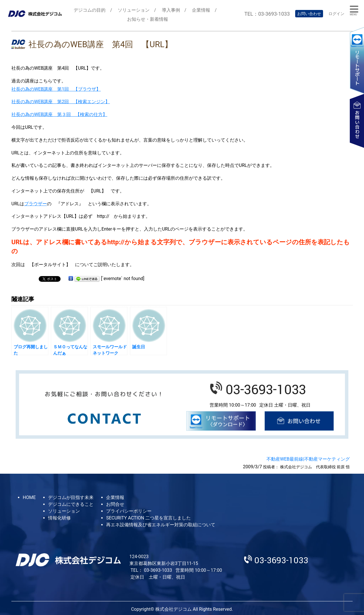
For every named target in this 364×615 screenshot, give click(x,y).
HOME (29, 497)
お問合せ (115, 504)
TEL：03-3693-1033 (267, 14)
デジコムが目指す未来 (71, 497)
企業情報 (201, 10)
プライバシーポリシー (129, 511)
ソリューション (134, 10)
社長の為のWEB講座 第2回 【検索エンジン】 (61, 102)
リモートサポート (357, 60)
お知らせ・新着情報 (148, 19)
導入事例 (171, 10)
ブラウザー (36, 204)
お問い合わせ (309, 14)
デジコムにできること (71, 504)
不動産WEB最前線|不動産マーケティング (308, 459)
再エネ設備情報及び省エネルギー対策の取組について (161, 525)
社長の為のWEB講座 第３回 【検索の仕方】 (59, 114)
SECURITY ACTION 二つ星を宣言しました (148, 518)
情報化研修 (59, 518)
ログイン (336, 14)
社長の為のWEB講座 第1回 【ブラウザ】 (56, 89)
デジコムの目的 (90, 10)
